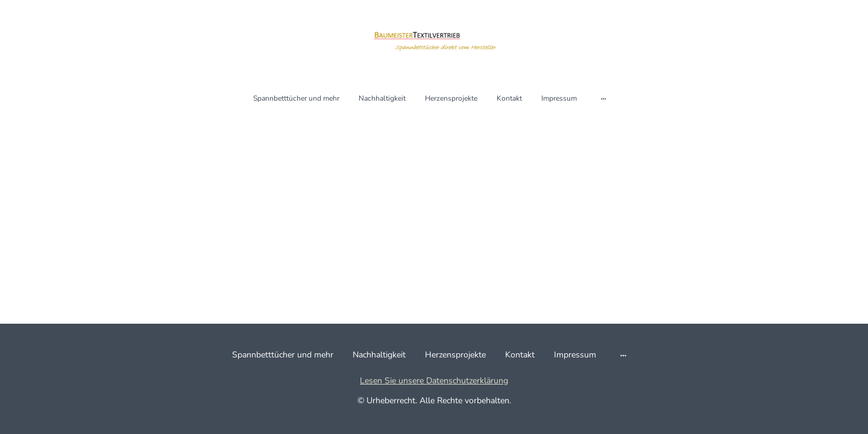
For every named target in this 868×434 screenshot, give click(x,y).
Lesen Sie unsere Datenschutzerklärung (434, 381)
